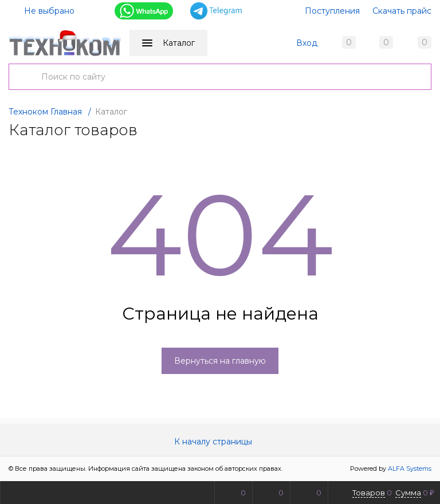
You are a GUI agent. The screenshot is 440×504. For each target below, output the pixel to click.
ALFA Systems (410, 469)
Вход (307, 43)
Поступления (332, 11)
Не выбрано (42, 11)
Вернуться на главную (220, 361)
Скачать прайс (402, 11)
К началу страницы (220, 442)
